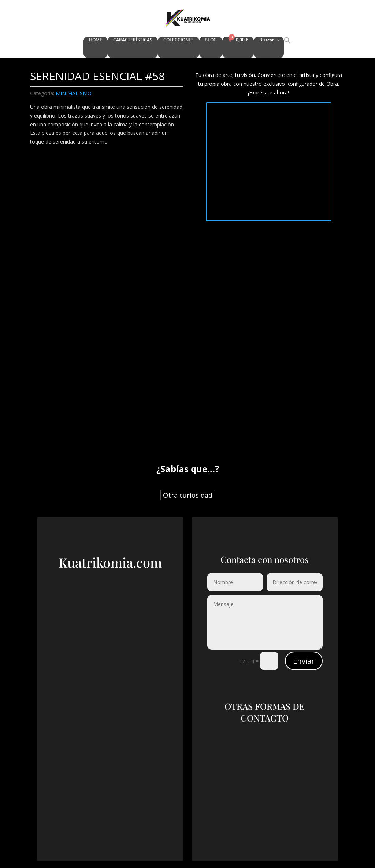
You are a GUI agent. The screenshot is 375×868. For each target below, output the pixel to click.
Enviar (304, 661)
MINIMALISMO (74, 93)
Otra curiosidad (188, 495)
